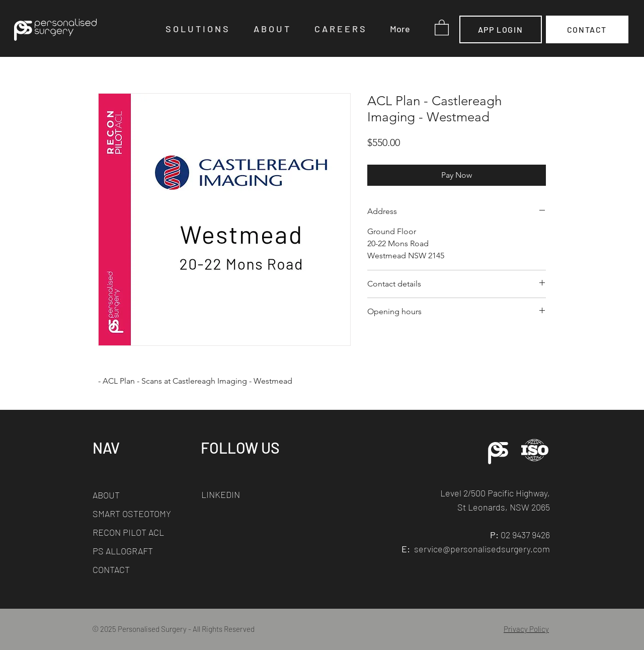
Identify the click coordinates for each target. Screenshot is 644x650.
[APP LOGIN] (501, 29)
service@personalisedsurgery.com (482, 549)
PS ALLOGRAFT (123, 551)
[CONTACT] (587, 29)
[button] (202, 29)
